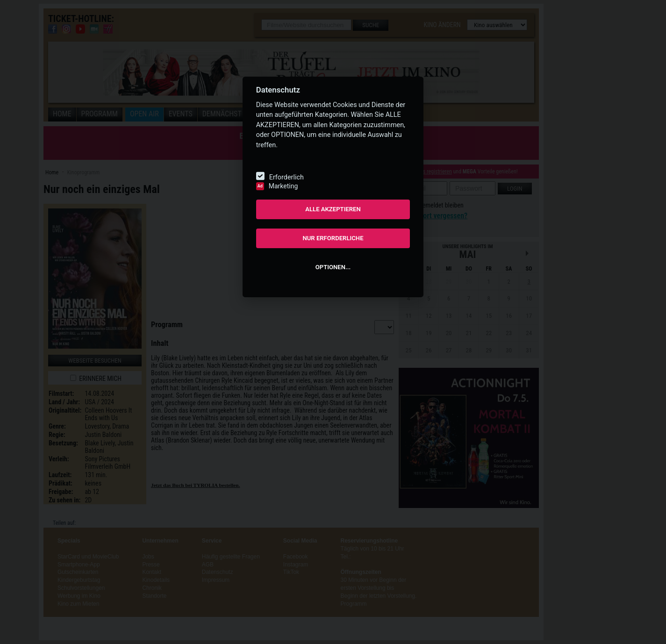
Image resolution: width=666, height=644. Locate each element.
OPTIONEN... (333, 267)
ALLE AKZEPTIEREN (333, 209)
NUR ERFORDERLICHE (333, 238)
